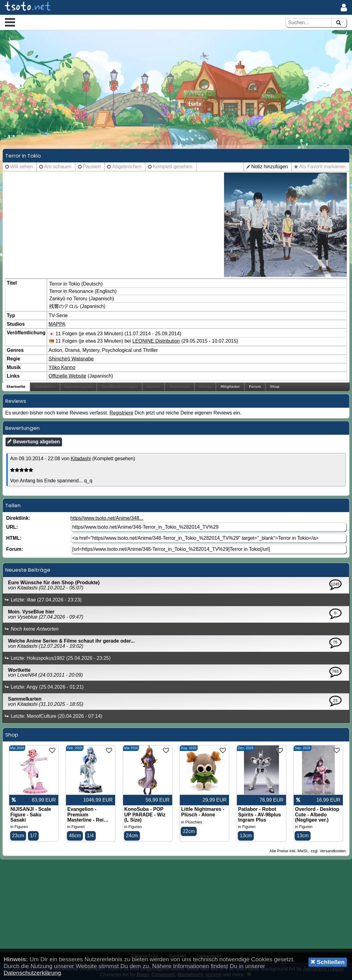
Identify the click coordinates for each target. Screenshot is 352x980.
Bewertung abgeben (34, 441)
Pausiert (92, 167)
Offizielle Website (67, 376)
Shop (275, 387)
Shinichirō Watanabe (71, 359)
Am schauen (58, 167)
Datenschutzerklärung (32, 973)
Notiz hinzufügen (270, 167)
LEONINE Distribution (156, 341)
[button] (10, 22)
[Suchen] (338, 23)
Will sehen (21, 167)
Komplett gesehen (173, 167)
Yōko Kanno (62, 367)
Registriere (121, 413)
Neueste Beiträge (28, 570)
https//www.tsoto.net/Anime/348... (107, 518)
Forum (255, 387)
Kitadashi (81, 459)
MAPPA (57, 324)
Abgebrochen (127, 167)
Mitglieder (230, 387)
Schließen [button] (328, 962)
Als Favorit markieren (322, 167)
